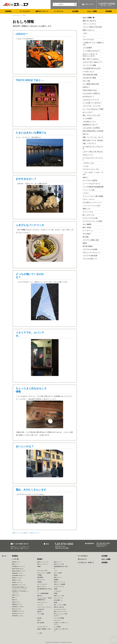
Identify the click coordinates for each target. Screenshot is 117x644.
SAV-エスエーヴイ (17, 609)
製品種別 (40, 559)
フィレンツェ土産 (89, 190)
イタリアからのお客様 (90, 249)
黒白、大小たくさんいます (31, 490)
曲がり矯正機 (41, 623)
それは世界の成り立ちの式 (91, 68)
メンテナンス (59, 11)
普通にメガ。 (87, 209)
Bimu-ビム (15, 600)
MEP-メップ (15, 564)
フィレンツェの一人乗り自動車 (93, 196)
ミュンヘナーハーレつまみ (91, 206)
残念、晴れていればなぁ (91, 59)
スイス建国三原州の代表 (91, 84)
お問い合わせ (89, 4)
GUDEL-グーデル (16, 580)
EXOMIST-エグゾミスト (18, 611)
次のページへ (35, 533)
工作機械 (39, 575)
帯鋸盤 (39, 566)
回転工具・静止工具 (59, 607)
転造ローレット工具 (59, 564)
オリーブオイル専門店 (90, 181)
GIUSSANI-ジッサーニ (18, 616)
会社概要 (75, 11)
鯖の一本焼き (87, 228)
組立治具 (39, 618)
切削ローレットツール (43, 562)
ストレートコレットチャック (44, 607)
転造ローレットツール (59, 582)
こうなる (86, 166)
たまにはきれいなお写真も (91, 128)
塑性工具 (39, 596)
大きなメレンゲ (89, 155)
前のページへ (17, 533)
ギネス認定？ (87, 234)
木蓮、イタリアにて (89, 143)
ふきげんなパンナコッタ (30, 225)
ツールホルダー (58, 591)
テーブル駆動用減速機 (43, 593)
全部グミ (86, 177)
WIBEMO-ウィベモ (17, 604)
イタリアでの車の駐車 (90, 256)
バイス (56, 571)
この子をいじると (89, 163)
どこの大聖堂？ (88, 118)
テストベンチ (57, 620)
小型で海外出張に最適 (90, 75)
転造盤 (56, 603)
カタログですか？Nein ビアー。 (93, 62)
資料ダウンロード (42, 11)
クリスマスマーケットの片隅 (92, 221)
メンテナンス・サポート (86, 563)
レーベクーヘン (88, 231)
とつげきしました (89, 72)
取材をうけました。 (89, 30)
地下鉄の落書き (88, 246)
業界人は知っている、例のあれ (93, 140)
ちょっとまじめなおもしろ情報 (93, 109)
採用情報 (109, 11)
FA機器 (56, 593)
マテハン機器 (41, 614)
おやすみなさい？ (26, 179)
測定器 (56, 575)
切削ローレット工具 (59, 596)
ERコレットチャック (42, 564)
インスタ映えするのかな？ (91, 51)
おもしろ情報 (92, 11)
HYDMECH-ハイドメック (18, 566)
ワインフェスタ (88, 212)
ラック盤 (39, 633)
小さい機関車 (87, 224)
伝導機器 (39, 582)
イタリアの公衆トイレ (90, 259)
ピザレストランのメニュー (91, 253)
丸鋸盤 (56, 589)
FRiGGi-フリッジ (16, 562)
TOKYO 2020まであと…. (30, 80)
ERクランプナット (42, 587)
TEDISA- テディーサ (17, 582)
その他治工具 (41, 609)
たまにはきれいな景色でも (31, 133)
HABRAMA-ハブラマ (17, 573)
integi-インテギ (16, 602)
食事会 (85, 243)
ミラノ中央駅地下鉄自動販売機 (93, 187)
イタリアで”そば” (88, 40)
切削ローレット (58, 577)
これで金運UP (87, 48)
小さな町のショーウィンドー (92, 202)
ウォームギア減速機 (59, 618)
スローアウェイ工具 (42, 571)
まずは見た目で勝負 (89, 78)
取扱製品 (8, 11)
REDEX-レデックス (17, 578)
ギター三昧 (86, 81)
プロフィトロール (89, 199)
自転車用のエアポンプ (90, 125)
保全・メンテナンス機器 (60, 605)
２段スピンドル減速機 (59, 584)
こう (84, 36)
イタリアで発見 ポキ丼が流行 (92, 27)
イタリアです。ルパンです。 (92, 106)
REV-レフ (14, 598)
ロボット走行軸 (58, 573)
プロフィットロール (89, 24)
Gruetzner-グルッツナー (18, 613)
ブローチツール (41, 580)
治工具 (39, 620)
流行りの (86, 134)
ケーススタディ (25, 11)
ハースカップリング (42, 627)
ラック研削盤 (57, 627)
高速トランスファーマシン (60, 612)
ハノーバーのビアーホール (91, 184)
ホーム (15, 15)
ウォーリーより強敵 (89, 65)
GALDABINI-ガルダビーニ (19, 576)
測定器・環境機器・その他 (44, 629)
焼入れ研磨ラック (58, 600)
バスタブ (86, 193)
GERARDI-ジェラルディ (18, 607)
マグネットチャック (42, 603)
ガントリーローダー (42, 584)
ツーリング (40, 605)
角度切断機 (40, 577)
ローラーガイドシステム (60, 609)
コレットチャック (58, 598)
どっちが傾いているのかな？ (92, 103)
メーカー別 (15, 559)
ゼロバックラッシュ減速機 (44, 573)
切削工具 (39, 612)
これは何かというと (89, 122)
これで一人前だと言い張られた (93, 152)
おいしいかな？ (25, 446)
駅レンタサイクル (89, 215)
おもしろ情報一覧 (89, 18)
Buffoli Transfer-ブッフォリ (19, 571)
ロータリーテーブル (59, 587)
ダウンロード (82, 559)
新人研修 (86, 237)
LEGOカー (22, 34)
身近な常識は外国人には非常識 (93, 131)
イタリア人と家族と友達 (91, 240)
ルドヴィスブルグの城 (90, 218)
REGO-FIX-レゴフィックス (19, 585)
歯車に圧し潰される (89, 21)
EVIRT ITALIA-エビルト (18, 569)
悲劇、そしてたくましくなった (93, 137)
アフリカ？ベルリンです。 (91, 169)
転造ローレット (58, 562)
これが (85, 33)
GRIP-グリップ (16, 595)
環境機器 (56, 580)
